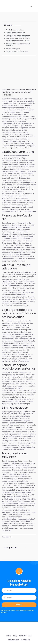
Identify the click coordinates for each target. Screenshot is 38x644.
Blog (15, 636)
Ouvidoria (25, 640)
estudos (20, 506)
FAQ (30, 636)
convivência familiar (21, 189)
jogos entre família (18, 256)
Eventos (23, 636)
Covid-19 (18, 99)
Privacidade (14, 640)
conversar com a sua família (16, 465)
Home (9, 636)
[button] (32, 6)
